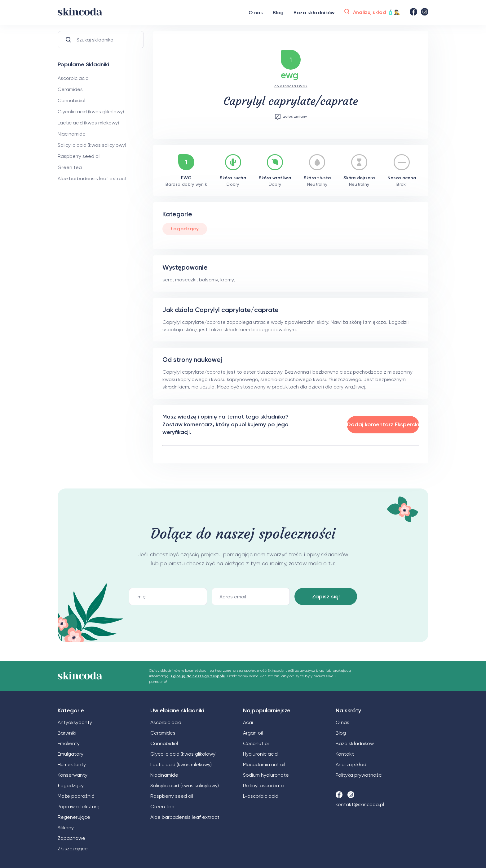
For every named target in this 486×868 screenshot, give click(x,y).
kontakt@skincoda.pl (360, 804)
